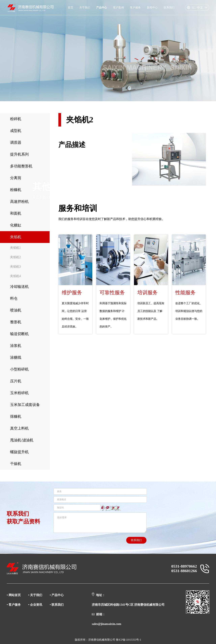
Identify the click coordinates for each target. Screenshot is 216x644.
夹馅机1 (15, 248)
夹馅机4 (15, 276)
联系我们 (136, 540)
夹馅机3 (15, 267)
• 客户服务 (14, 605)
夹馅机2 (15, 257)
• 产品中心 (57, 595)
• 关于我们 (35, 595)
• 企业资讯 (35, 605)
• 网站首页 (14, 595)
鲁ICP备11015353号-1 (129, 640)
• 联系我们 (57, 605)
